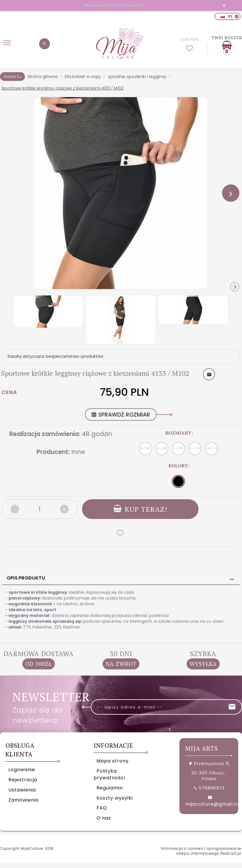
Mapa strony (113, 761)
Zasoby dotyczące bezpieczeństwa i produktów (55, 356)
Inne (78, 452)
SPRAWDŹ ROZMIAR (121, 415)
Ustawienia (22, 790)
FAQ (102, 808)
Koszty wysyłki (115, 798)
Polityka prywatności (109, 774)
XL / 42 (195, 448)
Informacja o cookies (182, 848)
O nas (104, 818)
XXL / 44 (212, 448)
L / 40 (178, 448)
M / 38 (162, 448)
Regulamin (110, 788)
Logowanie (22, 770)
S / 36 (145, 448)
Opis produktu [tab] (26, 578)
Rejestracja (23, 780)
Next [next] (235, 287)
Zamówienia (23, 800)
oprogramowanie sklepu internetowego (209, 851)
